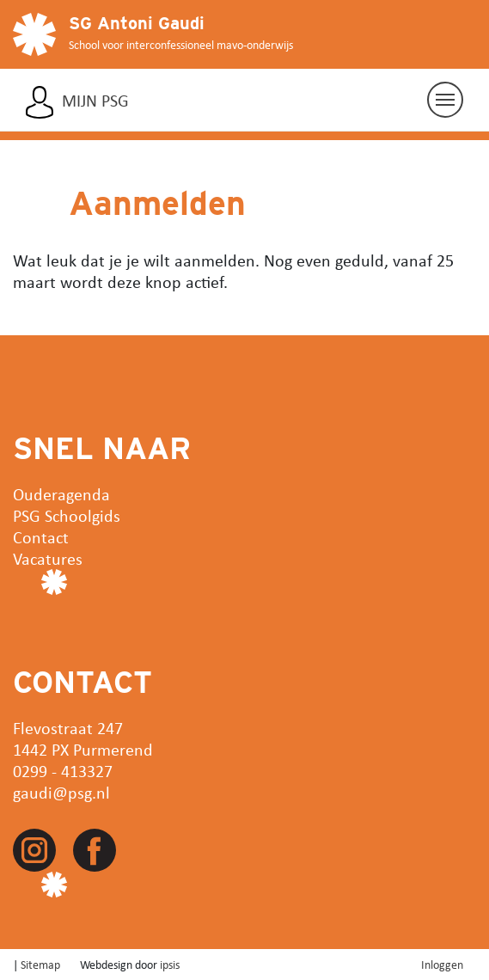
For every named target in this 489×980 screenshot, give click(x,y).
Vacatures (48, 558)
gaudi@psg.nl (61, 792)
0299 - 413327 (63, 771)
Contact (41, 537)
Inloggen (442, 964)
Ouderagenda (61, 494)
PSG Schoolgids (67, 515)
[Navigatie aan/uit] (445, 100)
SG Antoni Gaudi (137, 23)
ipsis (170, 964)
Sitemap (40, 964)
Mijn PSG (95, 101)
